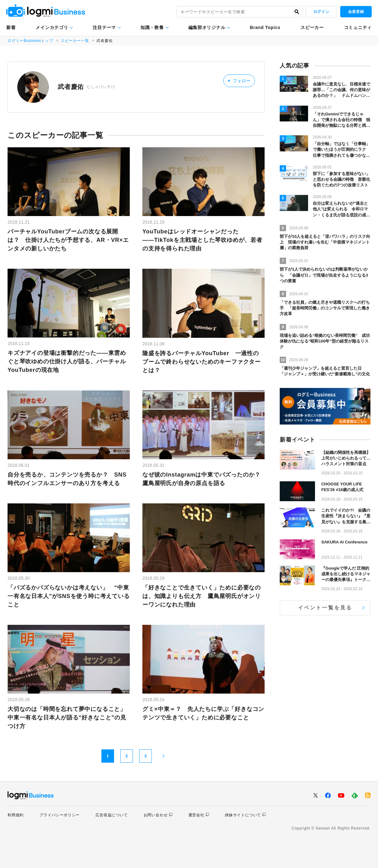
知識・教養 (152, 27)
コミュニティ (358, 27)
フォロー (239, 81)
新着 (11, 27)
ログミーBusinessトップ (30, 41)
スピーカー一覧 (75, 41)
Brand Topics (265, 27)
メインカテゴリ (52, 27)
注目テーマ (104, 27)
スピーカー (312, 27)
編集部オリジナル (207, 27)
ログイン (321, 12)
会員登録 (356, 12)
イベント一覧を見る (325, 608)
